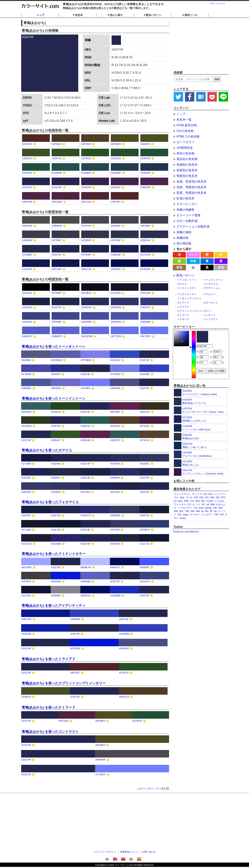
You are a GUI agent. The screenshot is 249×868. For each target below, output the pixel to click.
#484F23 (146, 144)
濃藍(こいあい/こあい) (194, 447)
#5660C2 (27, 336)
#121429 (116, 293)
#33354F (86, 240)
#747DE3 (115, 374)
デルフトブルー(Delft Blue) (197, 456)
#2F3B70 (145, 530)
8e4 (221, 508)
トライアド (183, 307)
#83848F (56, 596)
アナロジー (209, 294)
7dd (187, 511)
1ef (207, 504)
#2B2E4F (146, 240)
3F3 (223, 497)
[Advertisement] (201, 44)
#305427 (56, 440)
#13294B (187, 426)
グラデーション (212, 288)
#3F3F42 (26, 581)
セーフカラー (186, 142)
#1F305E (187, 453)
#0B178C (27, 619)
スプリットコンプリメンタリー (194, 311)
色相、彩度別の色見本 (192, 181)
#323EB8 (124, 634)
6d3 (180, 501)
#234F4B (57, 173)
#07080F (57, 293)
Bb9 (213, 504)
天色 (186, 501)
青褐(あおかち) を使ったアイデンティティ (54, 606)
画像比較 (183, 238)
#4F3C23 (124, 697)
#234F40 (27, 173)
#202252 (26, 478)
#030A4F (146, 269)
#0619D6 (56, 581)
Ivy (215, 511)
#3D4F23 (27, 158)
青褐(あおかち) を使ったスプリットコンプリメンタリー (64, 683)
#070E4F (116, 269)
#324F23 (57, 158)
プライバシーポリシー (105, 852)
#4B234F (146, 187)
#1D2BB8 (116, 596)
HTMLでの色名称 (188, 136)
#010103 (27, 293)
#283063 (115, 478)
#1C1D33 (27, 544)
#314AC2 (115, 360)
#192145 (85, 478)
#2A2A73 (86, 515)
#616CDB (87, 336)
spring (208, 508)
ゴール (189, 497)
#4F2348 (27, 202)
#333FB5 (75, 619)
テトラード (183, 315)
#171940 (26, 464)
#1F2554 (85, 492)
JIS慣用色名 (185, 148)
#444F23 (26, 697)
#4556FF (145, 567)
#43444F (116, 226)
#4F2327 (116, 202)
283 (218, 497)
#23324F (146, 173)
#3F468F (57, 322)
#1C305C (187, 461)
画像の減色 (184, 232)
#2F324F (116, 240)
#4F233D (57, 202)
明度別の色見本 (187, 176)
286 (176, 511)
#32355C (145, 464)
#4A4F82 (124, 648)
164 (180, 514)
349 (192, 511)
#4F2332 (86, 202)
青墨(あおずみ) (190, 438)
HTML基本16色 (187, 125)
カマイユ (182, 284)
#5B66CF (57, 336)
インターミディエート (189, 298)
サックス (197, 494)
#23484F (86, 173)
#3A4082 (27, 322)
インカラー (207, 514)
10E (215, 508)
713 (195, 508)
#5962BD (86, 581)
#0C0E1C (87, 293)
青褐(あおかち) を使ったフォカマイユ (50, 502)
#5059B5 (146, 322)
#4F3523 (57, 144)
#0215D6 (75, 648)
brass (183, 518)
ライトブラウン (182, 494)
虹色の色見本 (186, 198)
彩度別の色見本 (187, 170)
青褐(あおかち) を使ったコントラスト (50, 732)
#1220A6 (26, 634)
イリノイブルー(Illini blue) (196, 429)
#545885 (26, 360)
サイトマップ (218, 3)
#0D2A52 (187, 444)
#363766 (26, 492)
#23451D (56, 412)
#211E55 (187, 417)
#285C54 (86, 426)
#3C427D (145, 581)
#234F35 (146, 158)
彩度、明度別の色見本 (192, 193)
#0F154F (57, 269)
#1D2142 (27, 307)
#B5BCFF (86, 567)
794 (216, 514)
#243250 (187, 400)
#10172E (56, 530)
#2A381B (27, 426)
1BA (198, 501)
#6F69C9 (56, 388)
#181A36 (146, 293)
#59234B (86, 440)
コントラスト (211, 319)
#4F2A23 (27, 144)
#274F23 (86, 158)
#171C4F (146, 255)
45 (203, 504)
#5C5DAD (57, 360)
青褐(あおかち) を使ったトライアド (49, 659)
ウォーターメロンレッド (187, 504)
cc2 (205, 494)
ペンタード (209, 315)
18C (181, 511)
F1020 (210, 501)
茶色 (179, 267)
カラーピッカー (187, 204)
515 (222, 514)
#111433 (26, 596)
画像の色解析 (186, 210)
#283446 (187, 435)
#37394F (57, 240)
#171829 (26, 530)
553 (201, 497)
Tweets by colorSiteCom (186, 532)
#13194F (27, 269)
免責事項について (129, 852)
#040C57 (115, 567)
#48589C (26, 388)
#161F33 (145, 515)
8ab (182, 497)
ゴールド (195, 514)
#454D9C (87, 322)
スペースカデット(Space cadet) (200, 394)
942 (210, 494)
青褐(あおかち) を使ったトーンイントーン (54, 398)
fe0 (207, 511)
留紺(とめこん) (190, 465)
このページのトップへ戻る (151, 789)
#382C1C (145, 412)
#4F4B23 (116, 144)
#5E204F (115, 412)
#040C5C (86, 596)
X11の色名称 (185, 131)
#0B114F (87, 269)
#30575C (115, 440)
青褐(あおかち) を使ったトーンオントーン (54, 346)
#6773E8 (116, 336)
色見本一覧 (184, 120)
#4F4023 (86, 144)
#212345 (115, 492)
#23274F (27, 187)
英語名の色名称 (187, 159)
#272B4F (27, 255)
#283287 (56, 374)
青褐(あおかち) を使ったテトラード (49, 707)
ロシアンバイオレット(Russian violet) (203, 474)
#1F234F (86, 255)
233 (196, 497)
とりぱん (220, 501)
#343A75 (146, 307)
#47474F (86, 226)
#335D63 (26, 412)
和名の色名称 (186, 153)
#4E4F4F (27, 226)
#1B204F (116, 255)
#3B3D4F (28, 240)
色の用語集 (184, 243)
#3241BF (145, 374)
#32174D (187, 470)
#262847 (56, 478)
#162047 (26, 515)
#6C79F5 (146, 336)
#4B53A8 (116, 322)
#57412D (145, 440)
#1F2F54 (187, 408)
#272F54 (115, 464)
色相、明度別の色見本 (192, 187)
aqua (186, 514)
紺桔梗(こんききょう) (194, 421)
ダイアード (183, 303)
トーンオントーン (187, 280)
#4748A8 (26, 374)
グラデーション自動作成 (193, 227)
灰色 (221, 267)
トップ (40, 15)
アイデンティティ (187, 294)
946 (198, 511)
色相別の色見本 (187, 165)
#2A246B (56, 544)
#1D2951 (187, 391)
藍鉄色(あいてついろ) (194, 403)
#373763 (115, 530)
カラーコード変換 (189, 215)
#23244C (56, 464)
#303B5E (115, 515)
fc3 (175, 501)
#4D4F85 (115, 388)
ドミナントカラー (187, 288)
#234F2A (116, 158)
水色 (193, 261)
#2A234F (57, 187)
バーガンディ (185, 508)
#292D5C (87, 307)
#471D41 (145, 426)
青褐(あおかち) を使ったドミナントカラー (54, 554)
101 (207, 497)
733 (192, 501)
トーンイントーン (213, 280)
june (201, 508)
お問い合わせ (149, 852)
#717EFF (100, 774)
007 (203, 501)
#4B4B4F (57, 226)
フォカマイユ (211, 284)
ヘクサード (183, 319)
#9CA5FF (27, 567)
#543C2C (115, 426)
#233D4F (116, 173)
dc (202, 511)
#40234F (116, 187)
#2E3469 (116, 307)
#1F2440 (115, 544)
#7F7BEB (86, 360)
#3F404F (146, 226)
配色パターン (186, 275)
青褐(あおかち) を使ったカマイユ (47, 450)
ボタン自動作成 (187, 221)
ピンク (193, 255)
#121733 (145, 544)
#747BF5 (86, 388)
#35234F (86, 187)
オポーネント (211, 303)
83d (212, 497)
